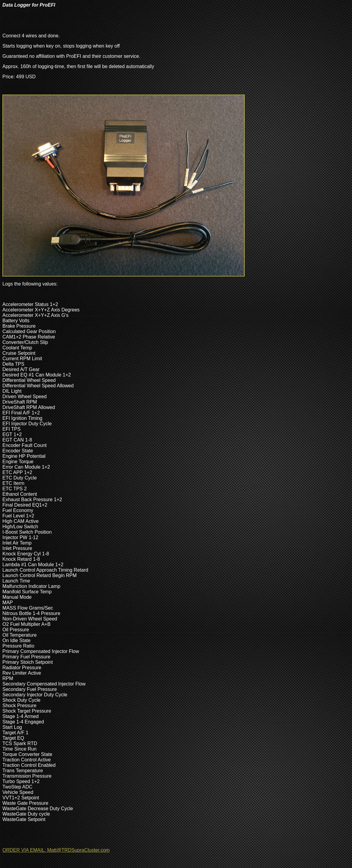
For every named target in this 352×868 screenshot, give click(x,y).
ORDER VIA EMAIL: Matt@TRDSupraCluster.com (56, 850)
